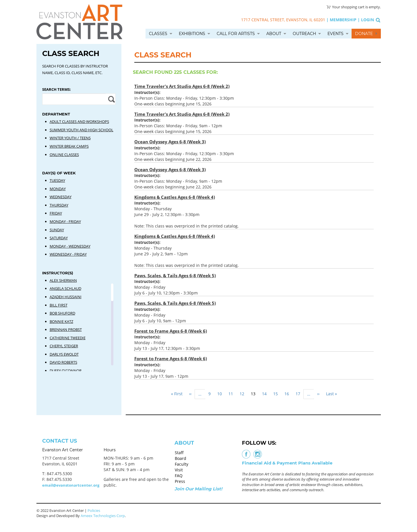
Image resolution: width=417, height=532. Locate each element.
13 (255, 395)
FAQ (179, 476)
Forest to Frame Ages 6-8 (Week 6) (171, 331)
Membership (343, 20)
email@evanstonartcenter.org (71, 485)
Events (335, 34)
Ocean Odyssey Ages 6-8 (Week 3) (170, 142)
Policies (94, 510)
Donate (364, 34)
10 (221, 394)
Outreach (304, 34)
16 (288, 394)
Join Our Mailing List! (198, 489)
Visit (179, 470)
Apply (111, 99)
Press (180, 481)
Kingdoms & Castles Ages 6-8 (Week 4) (175, 197)
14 (266, 394)
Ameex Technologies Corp (103, 516)
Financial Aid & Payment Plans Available (287, 463)
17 (300, 394)
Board (181, 458)
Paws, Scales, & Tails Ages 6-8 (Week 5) (175, 275)
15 (277, 394)
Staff (179, 453)
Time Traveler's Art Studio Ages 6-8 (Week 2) (182, 86)
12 (244, 394)
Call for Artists (236, 34)
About (274, 34)
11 (232, 394)
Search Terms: (57, 89)
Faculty (182, 464)
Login (367, 20)
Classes (158, 34)
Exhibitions (192, 34)
